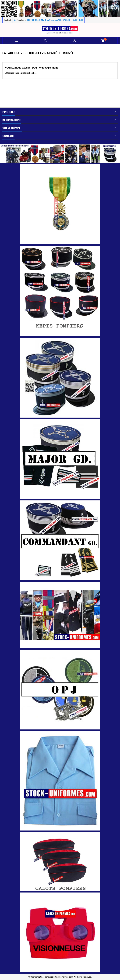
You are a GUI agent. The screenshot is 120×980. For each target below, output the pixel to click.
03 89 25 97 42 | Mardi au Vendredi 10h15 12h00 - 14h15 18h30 (55, 20)
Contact (7, 20)
